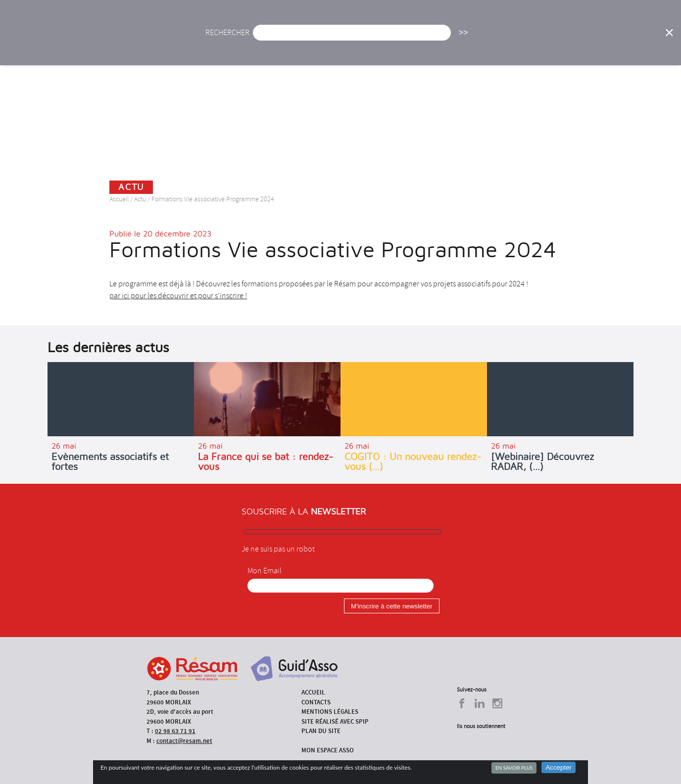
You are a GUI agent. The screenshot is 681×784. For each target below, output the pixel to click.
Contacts (316, 702)
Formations (476, 37)
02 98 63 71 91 (175, 731)
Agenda (304, 37)
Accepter (559, 767)
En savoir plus (514, 768)
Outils (581, 37)
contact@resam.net (184, 741)
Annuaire (533, 37)
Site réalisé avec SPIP (335, 721)
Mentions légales (330, 712)
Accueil (220, 37)
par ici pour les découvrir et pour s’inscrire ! (178, 296)
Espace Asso (633, 37)
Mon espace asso (328, 750)
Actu (262, 37)
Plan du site (321, 731)
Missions (420, 37)
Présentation (360, 37)
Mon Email (265, 571)
